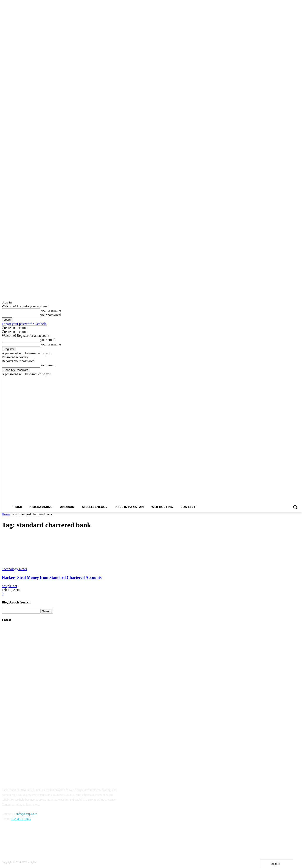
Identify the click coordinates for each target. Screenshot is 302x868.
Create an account (14, 328)
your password (51, 315)
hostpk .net (9, 586)
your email (48, 340)
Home (6, 514)
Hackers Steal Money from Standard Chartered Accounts (52, 577)
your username (51, 310)
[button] (295, 507)
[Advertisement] (132, 695)
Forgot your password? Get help (24, 324)
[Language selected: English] (277, 864)
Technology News (14, 569)
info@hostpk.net (26, 814)
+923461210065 (21, 819)
